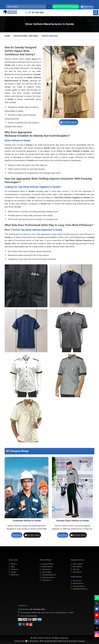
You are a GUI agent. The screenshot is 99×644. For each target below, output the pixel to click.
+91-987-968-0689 (34, 13)
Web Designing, (46, 641)
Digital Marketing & (60, 641)
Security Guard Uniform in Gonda (73, 521)
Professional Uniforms (26, 36)
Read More (17, 535)
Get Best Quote (32, 535)
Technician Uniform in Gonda (27, 521)
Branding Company (77, 641)
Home (7, 36)
